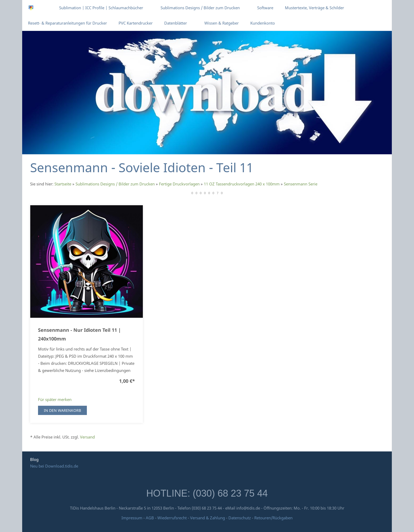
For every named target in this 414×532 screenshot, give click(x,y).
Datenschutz (240, 518)
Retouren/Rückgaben (273, 518)
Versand (87, 437)
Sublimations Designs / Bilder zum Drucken (115, 184)
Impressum (132, 518)
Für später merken (55, 399)
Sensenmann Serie (301, 184)
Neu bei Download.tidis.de (54, 466)
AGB (150, 518)
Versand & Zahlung (208, 518)
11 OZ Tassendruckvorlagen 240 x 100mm (242, 184)
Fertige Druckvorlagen (179, 184)
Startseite (63, 184)
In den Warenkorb (62, 410)
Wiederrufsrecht (172, 518)
